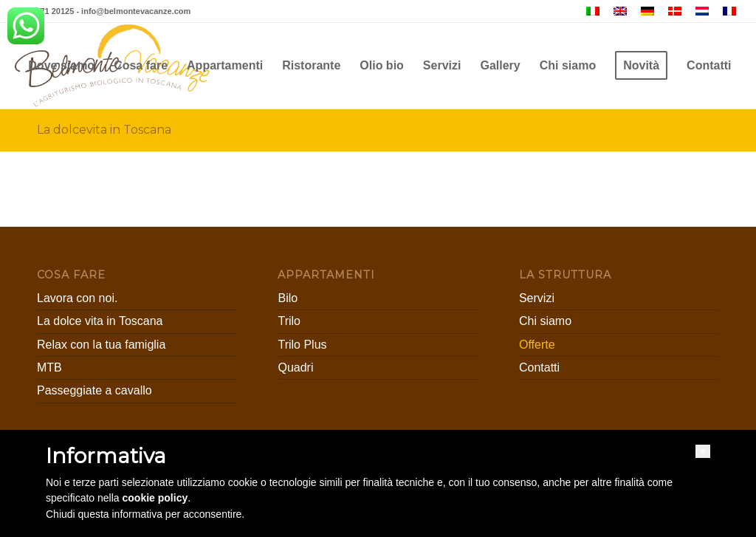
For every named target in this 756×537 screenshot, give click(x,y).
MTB (49, 367)
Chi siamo (545, 321)
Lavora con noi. (77, 298)
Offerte (537, 345)
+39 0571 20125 (44, 11)
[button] (703, 451)
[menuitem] (61, 66)
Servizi (537, 298)
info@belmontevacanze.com (136, 11)
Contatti (539, 367)
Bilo (288, 298)
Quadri (295, 367)
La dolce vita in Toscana (100, 321)
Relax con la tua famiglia (101, 345)
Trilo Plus (302, 345)
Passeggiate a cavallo (94, 390)
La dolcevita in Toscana (104, 130)
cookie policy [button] (155, 498)
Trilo (289, 321)
